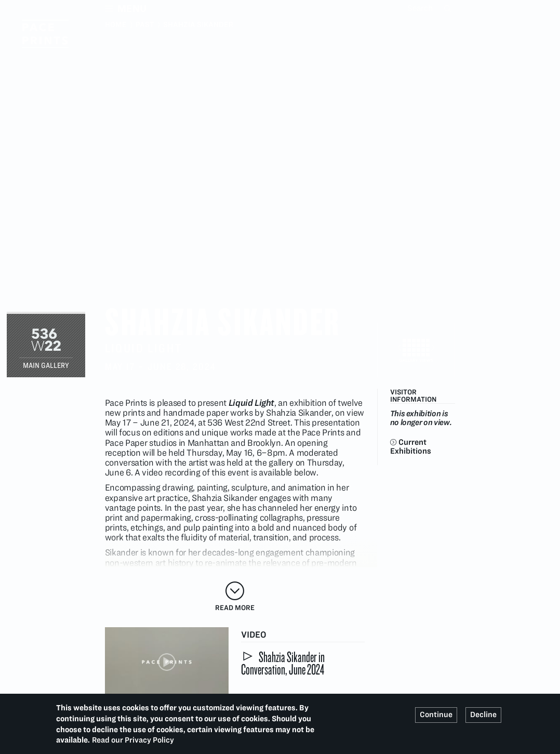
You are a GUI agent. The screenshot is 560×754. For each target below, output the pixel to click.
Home (116, 24)
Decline (483, 715)
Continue (436, 715)
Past (145, 24)
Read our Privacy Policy (133, 740)
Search (449, 8)
